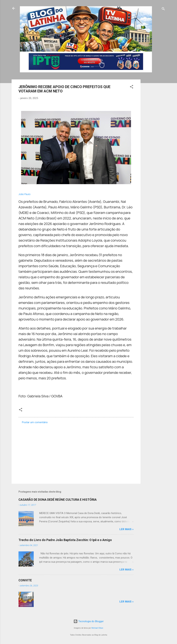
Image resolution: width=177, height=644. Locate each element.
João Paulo (24, 194)
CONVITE (25, 580)
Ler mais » (127, 529)
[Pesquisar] (163, 9)
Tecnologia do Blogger (89, 621)
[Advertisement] (154, 131)
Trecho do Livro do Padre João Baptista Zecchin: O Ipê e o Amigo (65, 540)
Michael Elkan (97, 628)
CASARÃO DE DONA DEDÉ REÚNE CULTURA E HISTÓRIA (58, 500)
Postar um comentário (35, 422)
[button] (132, 87)
